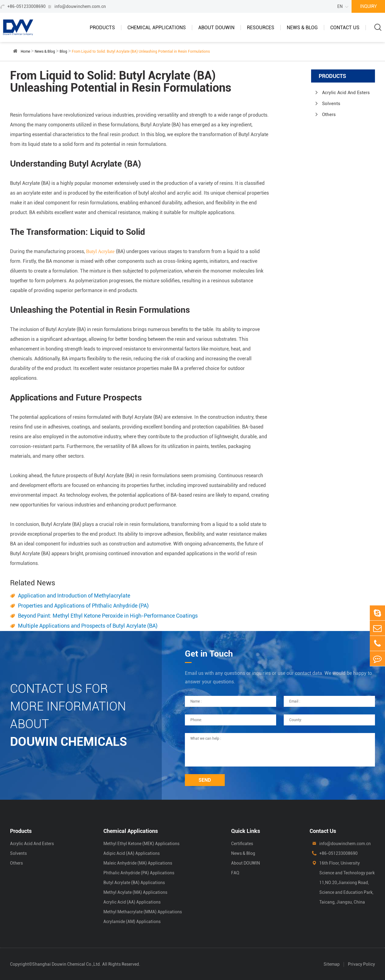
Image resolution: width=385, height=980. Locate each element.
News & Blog (302, 28)
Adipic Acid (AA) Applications (132, 853)
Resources (261, 28)
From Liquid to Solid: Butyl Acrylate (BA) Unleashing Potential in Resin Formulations (141, 51)
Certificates (242, 844)
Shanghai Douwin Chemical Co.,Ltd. (67, 964)
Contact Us (345, 28)
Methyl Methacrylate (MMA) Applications (143, 912)
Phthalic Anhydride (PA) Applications (139, 873)
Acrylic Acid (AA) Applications (132, 902)
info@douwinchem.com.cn (80, 6)
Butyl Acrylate (100, 251)
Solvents (331, 104)
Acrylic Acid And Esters (346, 93)
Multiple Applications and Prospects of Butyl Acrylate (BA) (88, 626)
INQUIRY (368, 6)
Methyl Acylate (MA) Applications (135, 892)
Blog (63, 51)
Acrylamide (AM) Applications (132, 922)
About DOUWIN (216, 28)
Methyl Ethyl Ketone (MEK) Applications (141, 844)
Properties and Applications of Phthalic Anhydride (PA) (83, 606)
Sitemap (332, 964)
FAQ (235, 873)
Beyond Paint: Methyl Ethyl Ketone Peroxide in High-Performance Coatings (108, 616)
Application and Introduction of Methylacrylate (74, 596)
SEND (205, 780)
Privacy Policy (361, 964)
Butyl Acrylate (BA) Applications (134, 883)
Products (102, 28)
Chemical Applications (157, 28)
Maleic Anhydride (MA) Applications (138, 863)
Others (329, 115)
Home (25, 51)
